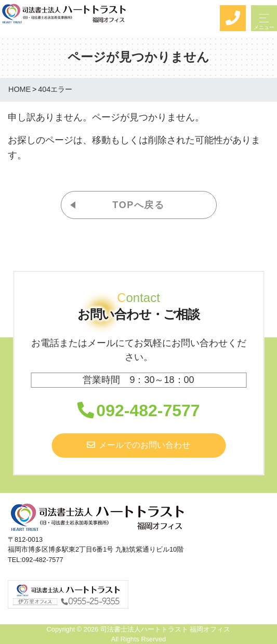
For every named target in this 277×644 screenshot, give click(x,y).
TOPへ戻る (138, 205)
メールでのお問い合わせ (138, 445)
